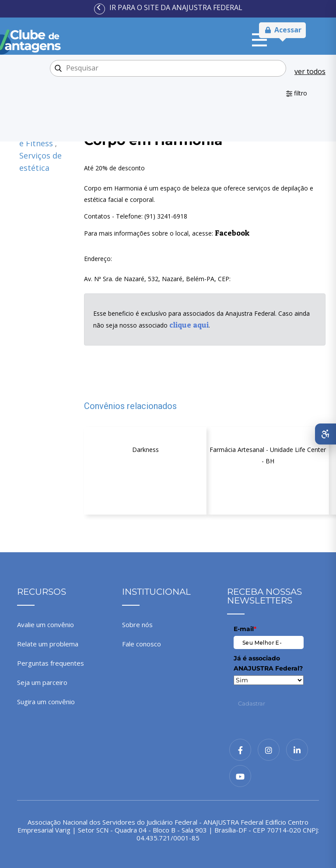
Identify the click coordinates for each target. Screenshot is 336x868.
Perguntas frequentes (51, 663)
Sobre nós (137, 625)
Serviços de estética (40, 162)
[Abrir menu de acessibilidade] (325, 434)
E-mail (245, 629)
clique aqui (189, 325)
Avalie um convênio (45, 625)
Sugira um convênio (46, 702)
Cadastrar (252, 703)
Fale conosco (142, 644)
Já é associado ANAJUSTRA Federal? (268, 663)
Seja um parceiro (42, 682)
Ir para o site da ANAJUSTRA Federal (176, 7)
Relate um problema (48, 644)
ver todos (310, 71)
